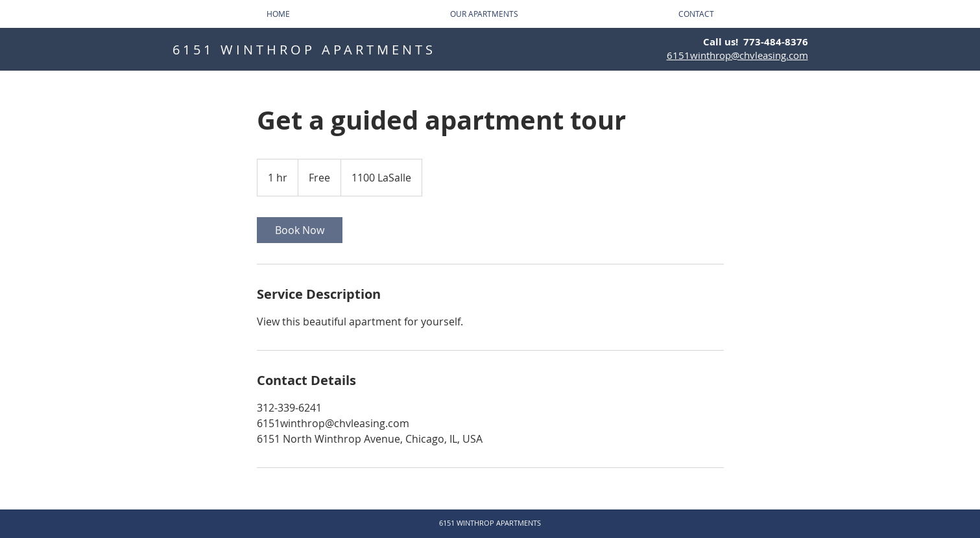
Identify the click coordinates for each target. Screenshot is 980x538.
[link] (300, 230)
